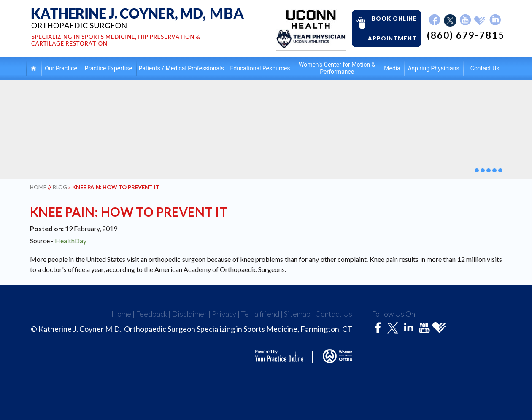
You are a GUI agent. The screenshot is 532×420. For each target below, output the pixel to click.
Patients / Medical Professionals (181, 68)
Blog (60, 187)
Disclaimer (189, 314)
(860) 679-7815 (466, 35)
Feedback (151, 314)
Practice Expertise (108, 68)
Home (34, 68)
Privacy (224, 314)
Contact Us (485, 68)
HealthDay (71, 241)
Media (392, 68)
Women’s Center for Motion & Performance (337, 68)
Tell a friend (260, 314)
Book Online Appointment (384, 28)
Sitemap (297, 314)
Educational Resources (260, 68)
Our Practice (61, 68)
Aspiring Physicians (434, 68)
